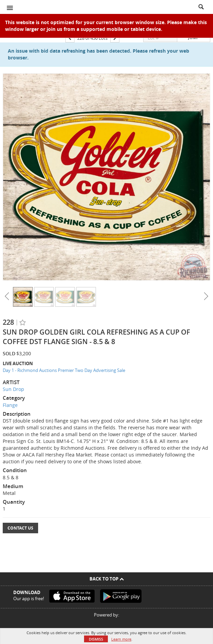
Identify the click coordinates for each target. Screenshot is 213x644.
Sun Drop (13, 389)
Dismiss (96, 639)
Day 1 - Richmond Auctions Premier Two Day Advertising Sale (64, 370)
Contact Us (20, 528)
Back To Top (107, 579)
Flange (10, 405)
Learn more (121, 639)
